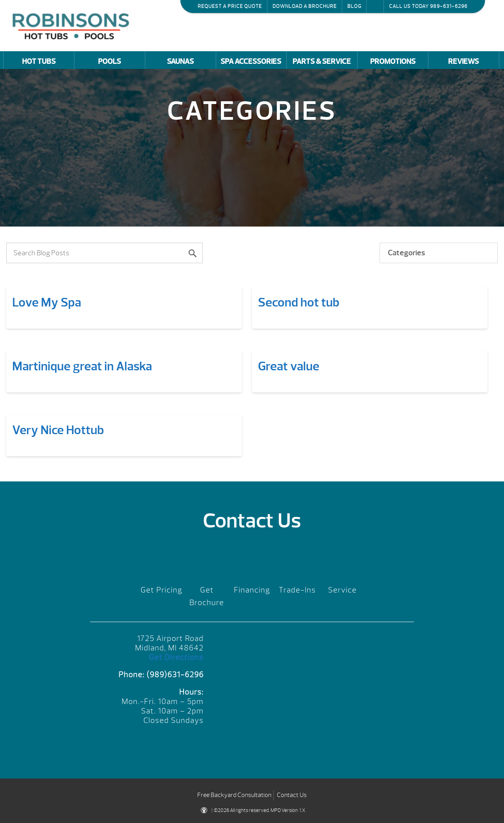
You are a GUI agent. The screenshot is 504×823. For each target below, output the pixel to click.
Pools (109, 61)
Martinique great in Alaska (82, 366)
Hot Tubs (39, 61)
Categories (407, 253)
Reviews (463, 61)
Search (375, 6)
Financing (252, 590)
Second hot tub (299, 302)
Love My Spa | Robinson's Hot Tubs (73, 25)
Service (342, 590)
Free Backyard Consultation (234, 795)
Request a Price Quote (230, 6)
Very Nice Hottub (58, 430)
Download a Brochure (305, 6)
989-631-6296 (449, 6)
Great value (289, 366)
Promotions (393, 61)
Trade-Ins (297, 590)
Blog (354, 6)
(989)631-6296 (175, 675)
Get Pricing (161, 590)
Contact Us (292, 795)
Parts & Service (322, 61)
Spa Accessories (251, 61)
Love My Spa (47, 302)
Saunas (180, 61)
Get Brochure (207, 596)
